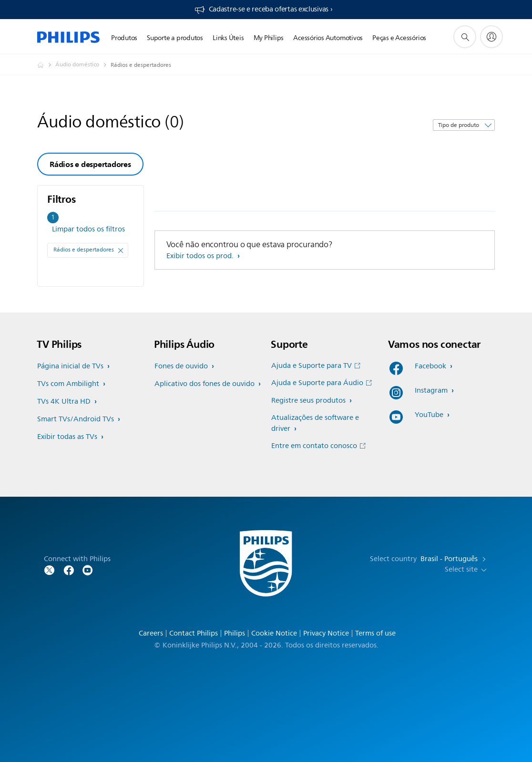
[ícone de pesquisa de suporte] (465, 37)
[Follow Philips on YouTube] (88, 569)
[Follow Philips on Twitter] (50, 569)
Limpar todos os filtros (88, 229)
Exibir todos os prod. (201, 256)
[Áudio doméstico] (83, 65)
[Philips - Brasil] (46, 65)
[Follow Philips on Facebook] (69, 569)
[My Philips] (491, 37)
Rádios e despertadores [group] (90, 164)
